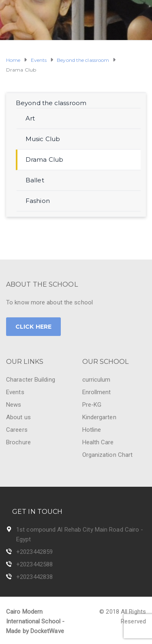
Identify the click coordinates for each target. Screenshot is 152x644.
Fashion (38, 201)
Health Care (98, 442)
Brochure (18, 442)
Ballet (35, 180)
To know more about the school (49, 302)
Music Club (43, 139)
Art (30, 118)
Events (15, 392)
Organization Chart (108, 455)
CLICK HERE (33, 327)
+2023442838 (34, 577)
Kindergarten (99, 417)
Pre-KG (92, 405)
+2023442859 (34, 552)
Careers (17, 430)
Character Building (31, 380)
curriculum (96, 380)
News (14, 405)
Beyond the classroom (51, 103)
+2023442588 (34, 564)
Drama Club (44, 159)
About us (18, 417)
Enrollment (97, 392)
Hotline (92, 430)
